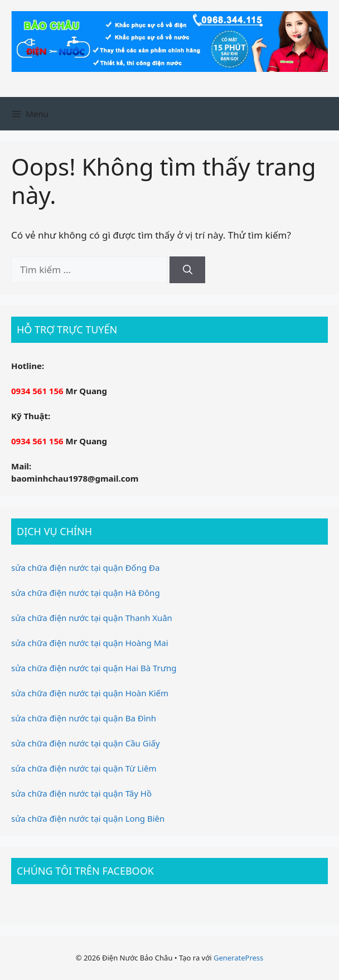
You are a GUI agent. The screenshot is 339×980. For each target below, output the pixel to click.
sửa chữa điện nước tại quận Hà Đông (86, 593)
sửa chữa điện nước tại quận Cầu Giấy (86, 743)
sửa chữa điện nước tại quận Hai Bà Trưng (94, 668)
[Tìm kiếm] (187, 270)
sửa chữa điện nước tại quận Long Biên (88, 818)
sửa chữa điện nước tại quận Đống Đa (85, 567)
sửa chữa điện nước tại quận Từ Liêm (84, 768)
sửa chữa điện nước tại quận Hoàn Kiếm (90, 693)
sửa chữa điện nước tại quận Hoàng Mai (90, 643)
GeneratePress (238, 958)
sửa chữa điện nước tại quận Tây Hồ (81, 793)
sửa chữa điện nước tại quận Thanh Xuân (92, 618)
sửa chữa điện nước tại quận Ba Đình (84, 718)
